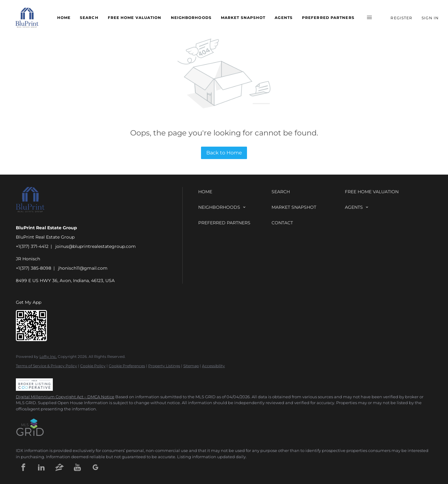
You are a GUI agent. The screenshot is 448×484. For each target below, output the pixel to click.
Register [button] (401, 18)
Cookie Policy (93, 366)
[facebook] (23, 467)
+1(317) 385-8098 (34, 268)
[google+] (95, 467)
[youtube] (77, 467)
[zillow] (59, 467)
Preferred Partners (328, 18)
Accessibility (213, 366)
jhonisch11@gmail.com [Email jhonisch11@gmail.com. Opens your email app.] (83, 268)
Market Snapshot (243, 18)
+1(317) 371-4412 (32, 246)
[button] (27, 18)
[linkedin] (41, 467)
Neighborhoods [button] (191, 18)
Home (64, 18)
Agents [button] (284, 18)
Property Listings (164, 366)
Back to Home (224, 153)
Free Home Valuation (135, 18)
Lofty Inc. (48, 356)
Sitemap (191, 366)
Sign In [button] (430, 18)
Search (89, 18)
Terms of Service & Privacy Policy (46, 366)
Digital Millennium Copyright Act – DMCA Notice (65, 397)
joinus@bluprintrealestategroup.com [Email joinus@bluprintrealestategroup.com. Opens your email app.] (96, 246)
